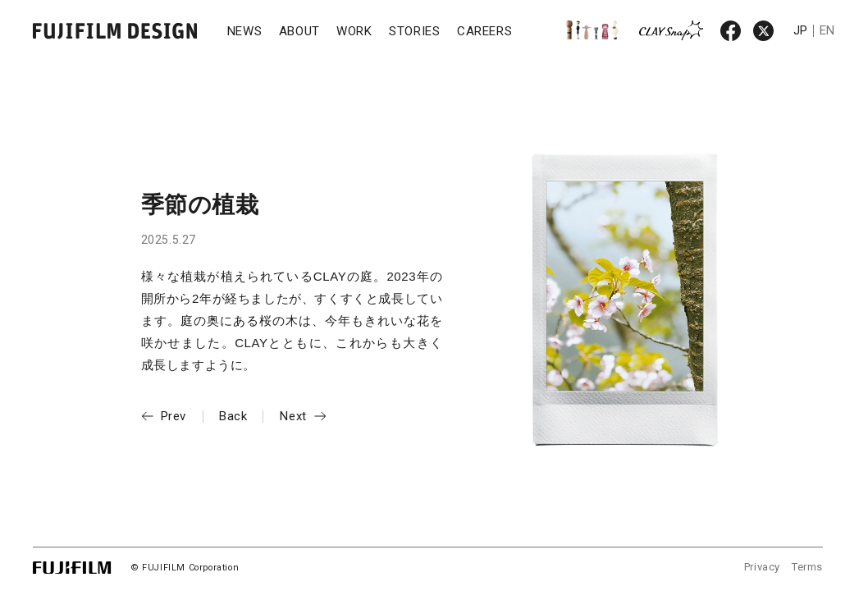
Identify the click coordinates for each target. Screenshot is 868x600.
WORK (354, 31)
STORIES (414, 31)
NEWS (244, 31)
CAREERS (484, 31)
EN (827, 30)
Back (233, 416)
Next (293, 416)
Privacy (762, 567)
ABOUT (299, 31)
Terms (807, 567)
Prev (174, 416)
